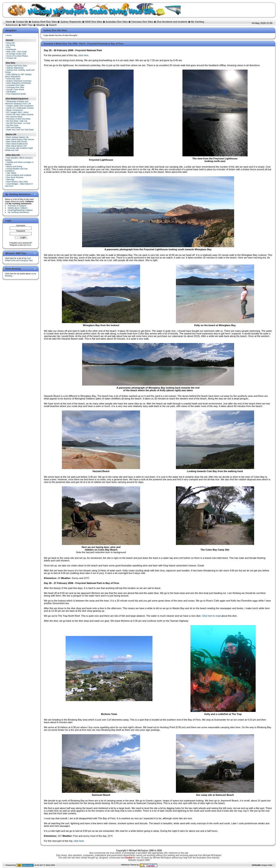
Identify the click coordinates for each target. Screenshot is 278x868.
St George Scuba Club (16, 54)
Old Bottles (11, 92)
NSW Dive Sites (94, 22)
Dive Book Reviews (15, 177)
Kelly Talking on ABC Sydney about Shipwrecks (18, 75)
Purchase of (17, 206)
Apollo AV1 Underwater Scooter (20, 108)
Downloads (11, 49)
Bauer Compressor (15, 110)
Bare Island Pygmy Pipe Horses (20, 139)
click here (83, 55)
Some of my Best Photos (17, 56)
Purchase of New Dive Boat (18, 119)
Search (53, 25)
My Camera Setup (14, 117)
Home (9, 22)
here (29, 245)
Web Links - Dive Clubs (17, 52)
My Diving (11, 45)
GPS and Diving (13, 128)
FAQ (8, 47)
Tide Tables (11, 173)
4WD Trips (27, 25)
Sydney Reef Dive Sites (44, 22)
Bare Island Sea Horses (17, 142)
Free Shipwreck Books (16, 94)
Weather (41, 25)
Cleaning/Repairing (20, 210)
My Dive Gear (12, 125)
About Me (11, 43)
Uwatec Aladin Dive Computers (20, 106)
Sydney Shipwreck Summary (19, 81)
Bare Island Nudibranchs (17, 144)
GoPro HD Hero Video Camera (20, 114)
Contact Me (22, 22)
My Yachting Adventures (18, 212)
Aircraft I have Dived (15, 90)
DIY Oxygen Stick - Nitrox (18, 112)
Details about (18, 208)
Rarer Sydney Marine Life (18, 137)
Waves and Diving (14, 167)
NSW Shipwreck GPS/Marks (19, 83)
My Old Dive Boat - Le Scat (18, 123)
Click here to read (211, 616)
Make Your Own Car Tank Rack (20, 130)
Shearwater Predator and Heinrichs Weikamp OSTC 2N (18, 103)
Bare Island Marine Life (17, 146)
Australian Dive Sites (117, 22)
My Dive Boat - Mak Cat (17, 121)
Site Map (10, 180)
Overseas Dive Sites (142, 22)
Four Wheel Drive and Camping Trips (19, 259)
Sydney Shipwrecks (71, 22)
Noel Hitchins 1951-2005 (17, 182)
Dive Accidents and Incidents (172, 22)
